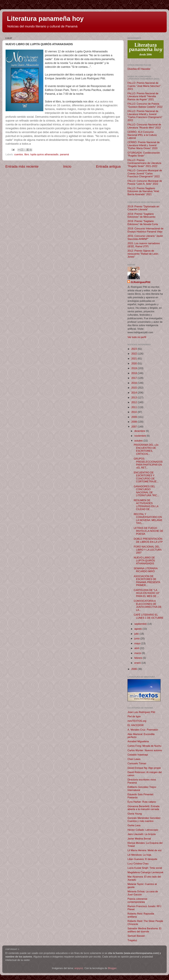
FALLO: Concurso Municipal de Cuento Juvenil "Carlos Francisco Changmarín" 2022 (145, 173)
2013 (135, 397)
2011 (135, 407)
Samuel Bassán (136, 936)
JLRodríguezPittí (141, 282)
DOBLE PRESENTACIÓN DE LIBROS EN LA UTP (148, 540)
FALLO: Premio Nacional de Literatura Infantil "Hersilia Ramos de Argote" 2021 (143, 96)
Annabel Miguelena (138, 741)
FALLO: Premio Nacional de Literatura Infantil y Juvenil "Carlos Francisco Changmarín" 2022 (145, 116)
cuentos (19, 154)
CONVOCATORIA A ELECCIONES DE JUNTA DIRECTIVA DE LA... (148, 605)
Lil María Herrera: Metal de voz (145, 850)
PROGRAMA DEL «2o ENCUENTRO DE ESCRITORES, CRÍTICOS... (146, 449)
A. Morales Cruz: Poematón (143, 730)
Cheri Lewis (134, 759)
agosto (138, 629)
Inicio (67, 166)
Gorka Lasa (134, 825)
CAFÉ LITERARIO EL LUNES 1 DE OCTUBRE (148, 616)
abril (137, 648)
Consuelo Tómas (137, 763)
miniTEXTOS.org (137, 721)
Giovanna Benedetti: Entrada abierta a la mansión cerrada (143, 808)
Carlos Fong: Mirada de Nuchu (144, 746)
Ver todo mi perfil (137, 337)
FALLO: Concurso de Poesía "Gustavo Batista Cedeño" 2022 (145, 105)
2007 (135, 427)
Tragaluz (132, 940)
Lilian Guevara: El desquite (142, 859)
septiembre (141, 624)
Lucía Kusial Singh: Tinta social (145, 868)
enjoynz (79, 968)
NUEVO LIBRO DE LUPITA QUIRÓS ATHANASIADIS (144, 561)
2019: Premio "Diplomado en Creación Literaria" (143, 208)
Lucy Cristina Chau (138, 864)
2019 (135, 368)
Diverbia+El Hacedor (139, 69)
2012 (135, 402)
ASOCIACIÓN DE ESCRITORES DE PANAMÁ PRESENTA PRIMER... (147, 581)
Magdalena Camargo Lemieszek (145, 872)
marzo (138, 653)
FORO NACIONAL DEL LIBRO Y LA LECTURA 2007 (148, 550)
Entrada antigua (108, 166)
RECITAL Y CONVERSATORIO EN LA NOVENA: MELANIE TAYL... (148, 519)
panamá (64, 154)
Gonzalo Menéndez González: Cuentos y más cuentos (144, 819)
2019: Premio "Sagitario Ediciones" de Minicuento (141, 215)
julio (137, 634)
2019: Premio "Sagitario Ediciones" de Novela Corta (143, 223)
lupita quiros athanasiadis (44, 154)
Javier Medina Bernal (139, 839)
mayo (138, 643)
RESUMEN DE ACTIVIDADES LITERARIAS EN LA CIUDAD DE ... (146, 505)
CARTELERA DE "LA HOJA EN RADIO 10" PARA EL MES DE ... (147, 593)
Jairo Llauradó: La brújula (142, 834)
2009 (135, 417)
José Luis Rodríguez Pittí (141, 712)
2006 (135, 669)
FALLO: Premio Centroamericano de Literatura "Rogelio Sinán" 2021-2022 (144, 163)
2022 (135, 354)
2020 (135, 363)
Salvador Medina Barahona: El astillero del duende (144, 930)
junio (137, 638)
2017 (135, 378)
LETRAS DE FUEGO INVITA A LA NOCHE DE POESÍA (148, 531)
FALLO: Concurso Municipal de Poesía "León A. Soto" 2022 (145, 182)
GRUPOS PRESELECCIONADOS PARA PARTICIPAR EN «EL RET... (148, 463)
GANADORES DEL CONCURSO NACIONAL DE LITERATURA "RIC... (146, 491)
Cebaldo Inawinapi (138, 755)
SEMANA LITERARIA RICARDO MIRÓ (146, 570)
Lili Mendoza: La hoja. (140, 855)
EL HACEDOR (136, 725)
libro (27, 154)
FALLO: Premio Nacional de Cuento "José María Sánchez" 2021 (144, 86)
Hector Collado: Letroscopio (143, 830)
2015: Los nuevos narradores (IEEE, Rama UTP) (144, 245)
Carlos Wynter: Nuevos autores (145, 750)
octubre (139, 441)
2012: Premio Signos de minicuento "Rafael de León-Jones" (143, 254)
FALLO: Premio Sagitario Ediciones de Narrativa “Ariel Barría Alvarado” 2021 (143, 191)
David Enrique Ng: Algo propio (144, 768)
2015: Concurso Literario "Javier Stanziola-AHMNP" (145, 237)
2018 (135, 373)
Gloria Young (135, 814)
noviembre (140, 436)
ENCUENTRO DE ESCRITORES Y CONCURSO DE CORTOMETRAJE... (146, 477)
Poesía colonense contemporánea (137, 900)
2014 (135, 393)
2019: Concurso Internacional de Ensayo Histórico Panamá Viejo (145, 230)
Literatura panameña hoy (45, 19)
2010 (135, 412)
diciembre (140, 431)
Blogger (112, 968)
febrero (139, 658)
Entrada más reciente (22, 166)
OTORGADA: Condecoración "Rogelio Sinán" (144, 154)
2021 (135, 359)
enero (138, 663)
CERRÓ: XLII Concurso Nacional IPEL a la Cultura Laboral (142, 135)
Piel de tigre (134, 716)
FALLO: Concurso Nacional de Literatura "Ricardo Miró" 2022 (144, 126)
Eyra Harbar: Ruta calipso (142, 802)
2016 (135, 383)
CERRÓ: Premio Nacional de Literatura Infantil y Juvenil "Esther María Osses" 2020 (144, 145)
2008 (135, 422)
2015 (135, 388)
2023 (135, 349)
